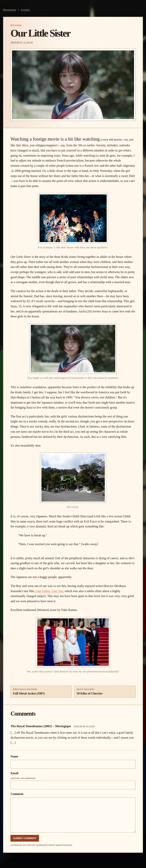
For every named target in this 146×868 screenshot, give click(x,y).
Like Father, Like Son (49, 591)
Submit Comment (25, 838)
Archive (25, 10)
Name (73, 762)
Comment (73, 812)
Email (73, 780)
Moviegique (10, 10)
